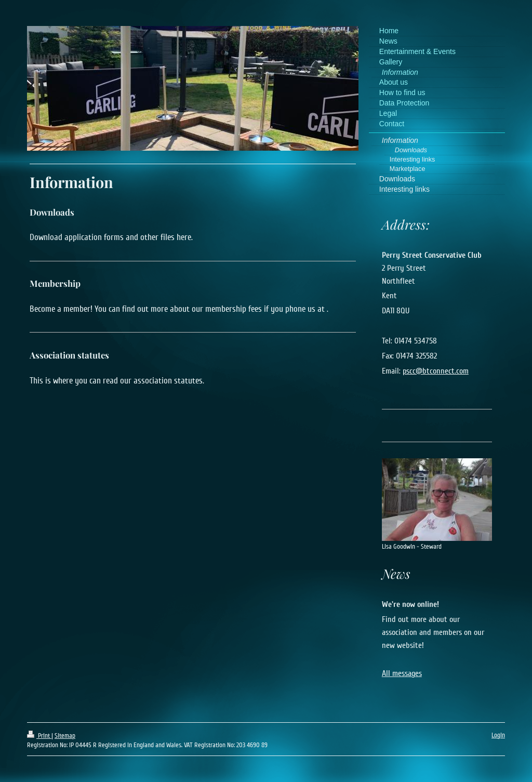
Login (498, 735)
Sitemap (65, 736)
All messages (402, 673)
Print (39, 736)
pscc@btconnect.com (436, 371)
